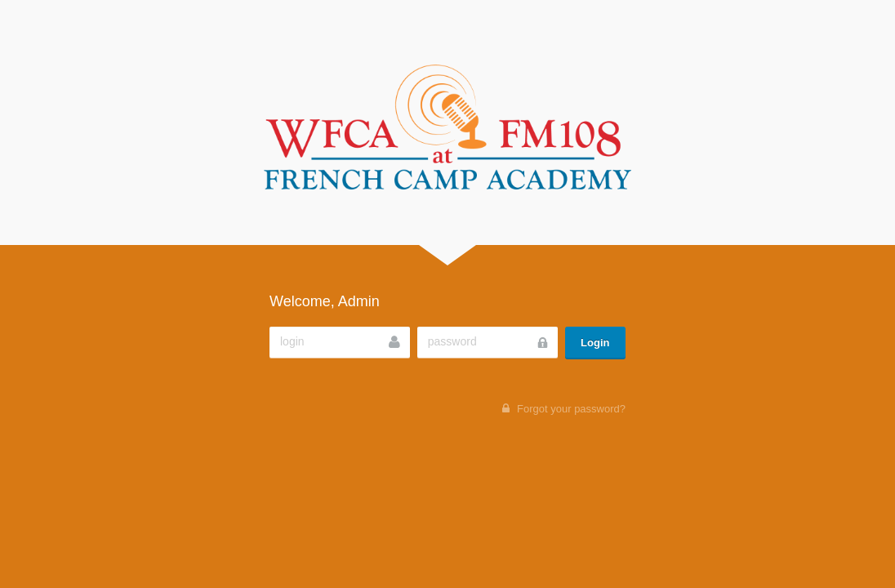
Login (595, 343)
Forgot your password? (571, 409)
